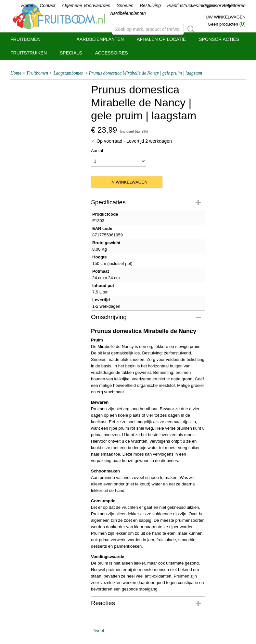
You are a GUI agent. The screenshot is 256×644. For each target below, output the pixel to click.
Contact (47, 6)
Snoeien (125, 6)
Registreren (234, 6)
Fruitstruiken (29, 53)
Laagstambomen (68, 73)
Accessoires (111, 53)
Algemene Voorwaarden (86, 6)
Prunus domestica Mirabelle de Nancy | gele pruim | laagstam (145, 73)
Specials (71, 53)
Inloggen (207, 6)
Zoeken (190, 29)
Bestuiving (150, 6)
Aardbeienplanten (128, 13)
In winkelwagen (129, 182)
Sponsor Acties (219, 39)
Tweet (99, 631)
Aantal (97, 151)
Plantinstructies (183, 6)
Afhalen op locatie (161, 39)
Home (27, 6)
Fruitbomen (26, 39)
